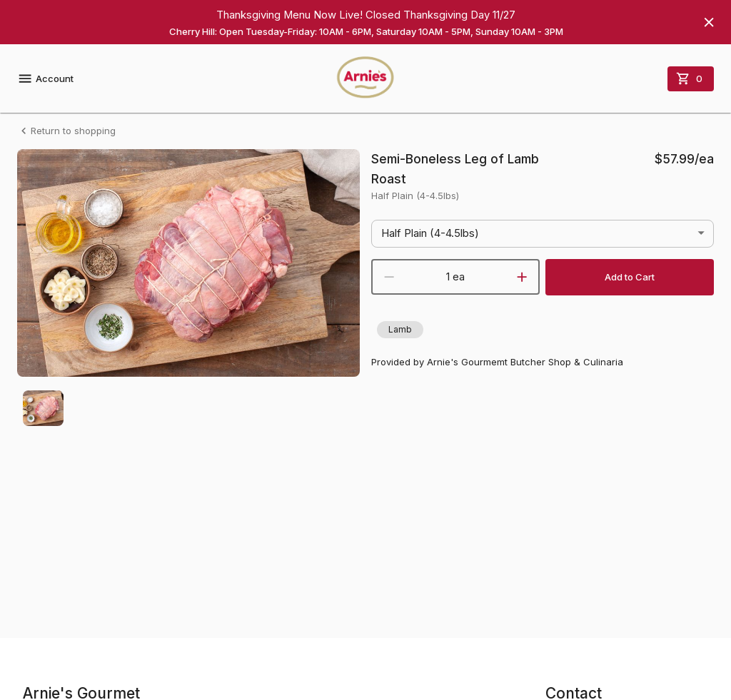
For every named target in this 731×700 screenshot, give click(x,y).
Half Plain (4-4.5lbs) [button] (430, 233)
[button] (400, 330)
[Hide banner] (709, 22)
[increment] (522, 277)
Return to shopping (66, 131)
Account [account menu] (45, 78)
